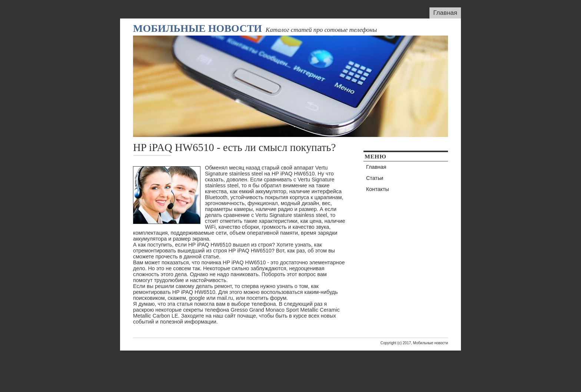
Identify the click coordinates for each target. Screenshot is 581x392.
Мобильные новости (197, 28)
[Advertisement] (290, 367)
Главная (445, 13)
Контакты (378, 189)
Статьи (375, 178)
